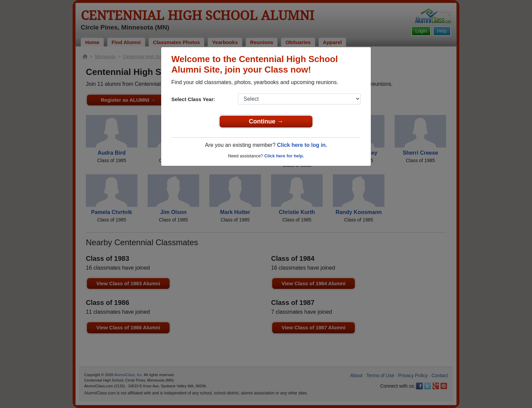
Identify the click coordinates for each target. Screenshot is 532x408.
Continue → (266, 121)
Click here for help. (284, 156)
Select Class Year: (193, 99)
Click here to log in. (302, 145)
